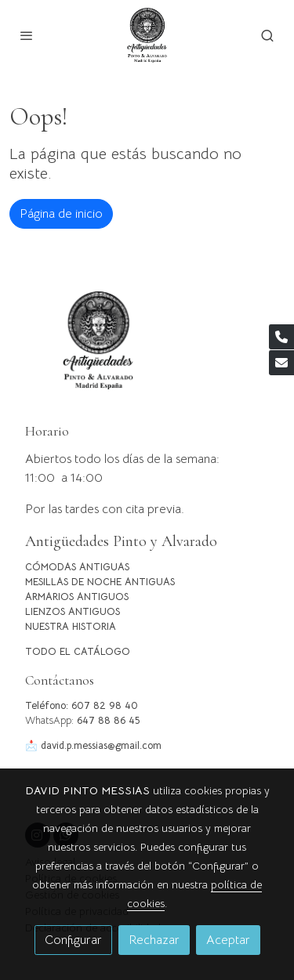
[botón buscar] (267, 35)
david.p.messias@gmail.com (101, 746)
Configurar (73, 940)
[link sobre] (147, 350)
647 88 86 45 (109, 721)
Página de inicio (61, 214)
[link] (147, 35)
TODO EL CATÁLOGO (78, 652)
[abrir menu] (27, 35)
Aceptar (228, 940)
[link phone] (281, 337)
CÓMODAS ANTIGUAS (77, 567)
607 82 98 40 (105, 706)
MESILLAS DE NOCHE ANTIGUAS (100, 582)
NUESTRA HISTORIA (71, 627)
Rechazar (154, 940)
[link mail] (281, 363)
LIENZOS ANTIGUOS (73, 612)
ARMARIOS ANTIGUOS (77, 597)
